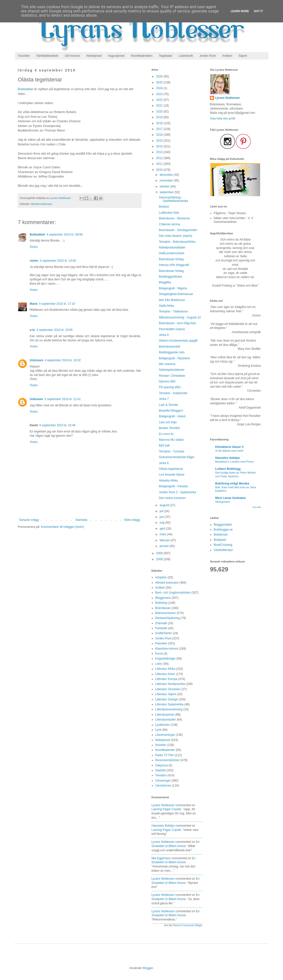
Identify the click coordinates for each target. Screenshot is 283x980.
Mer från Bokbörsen (172, 300)
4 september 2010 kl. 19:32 (63, 360)
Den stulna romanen (172, 498)
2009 (160, 553)
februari (165, 540)
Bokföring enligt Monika (232, 484)
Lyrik (158, 730)
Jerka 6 (164, 463)
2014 (160, 146)
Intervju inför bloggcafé (174, 265)
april (163, 529)
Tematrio (161, 775)
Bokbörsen (221, 535)
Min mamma (167, 364)
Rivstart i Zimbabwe (172, 376)
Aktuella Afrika (168, 481)
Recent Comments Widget (188, 925)
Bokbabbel (26, 89)
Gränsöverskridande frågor (177, 457)
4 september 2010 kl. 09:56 (64, 235)
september (167, 192)
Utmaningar (163, 781)
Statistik (161, 770)
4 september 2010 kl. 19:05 (55, 330)
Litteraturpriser (165, 715)
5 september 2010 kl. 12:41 (63, 399)
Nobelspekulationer (172, 370)
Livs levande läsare (172, 475)
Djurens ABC (167, 381)
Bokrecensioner (166, 613)
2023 (160, 94)
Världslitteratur (223, 550)
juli (162, 511)
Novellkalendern (142, 56)
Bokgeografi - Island (172, 416)
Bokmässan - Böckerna (174, 218)
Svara (34, 247)
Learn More (240, 11)
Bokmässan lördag (171, 259)
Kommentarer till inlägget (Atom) (62, 527)
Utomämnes (163, 786)
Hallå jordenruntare (171, 253)
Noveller (161, 745)
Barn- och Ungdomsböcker (173, 593)
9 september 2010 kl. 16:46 (57, 425)
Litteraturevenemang (169, 709)
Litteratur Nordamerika (170, 684)
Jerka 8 (164, 335)
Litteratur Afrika (165, 669)
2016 (160, 135)
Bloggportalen (223, 525)
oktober (165, 186)
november (167, 181)
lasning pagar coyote (166, 809)
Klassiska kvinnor (167, 649)
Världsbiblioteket (47, 56)
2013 (160, 152)
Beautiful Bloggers (171, 411)
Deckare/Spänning (168, 618)
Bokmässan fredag (171, 271)
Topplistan (165, 56)
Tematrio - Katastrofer (173, 393)
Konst (159, 654)
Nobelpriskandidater (172, 247)
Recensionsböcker (168, 760)
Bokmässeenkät (169, 347)
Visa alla (257, 507)
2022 (160, 100)
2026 (160, 76)
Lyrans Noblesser (163, 805)
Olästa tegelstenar (171, 469)
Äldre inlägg (132, 520)
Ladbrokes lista (169, 213)
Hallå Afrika (166, 306)
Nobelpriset (94, 56)
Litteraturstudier (166, 720)
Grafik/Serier (164, 633)
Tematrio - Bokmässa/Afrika (177, 242)
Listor (159, 664)
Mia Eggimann (161, 858)
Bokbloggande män (172, 352)
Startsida (81, 520)
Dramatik (161, 623)
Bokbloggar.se (223, 530)
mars (163, 534)
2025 (160, 82)
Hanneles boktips (163, 826)
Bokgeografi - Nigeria (173, 288)
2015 (160, 141)
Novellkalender (165, 750)
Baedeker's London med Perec (235, 462)
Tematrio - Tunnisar (172, 451)
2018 (160, 123)
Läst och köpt (168, 422)
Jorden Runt (208, 56)
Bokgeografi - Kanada (173, 486)
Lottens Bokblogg (228, 469)
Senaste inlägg (29, 520)
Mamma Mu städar (171, 440)
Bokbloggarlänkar (170, 277)
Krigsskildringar (165, 659)
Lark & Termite (168, 405)
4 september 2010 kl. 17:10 (57, 304)
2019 (160, 117)
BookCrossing (223, 545)
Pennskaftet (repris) (172, 329)
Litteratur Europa (166, 679)
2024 (160, 88)
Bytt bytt (164, 445)
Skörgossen (223, 502)
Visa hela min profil (222, 119)
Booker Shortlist (169, 428)
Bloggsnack (163, 598)
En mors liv (166, 434)
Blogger (148, 968)
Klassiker (161, 643)
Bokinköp (161, 603)
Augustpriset (116, 56)
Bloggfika (165, 282)
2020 (160, 112)
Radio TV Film (165, 755)
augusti (165, 505)
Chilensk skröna (169, 224)
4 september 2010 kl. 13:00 (58, 261)
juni (162, 517)
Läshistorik (186, 56)
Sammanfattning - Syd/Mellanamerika (173, 199)
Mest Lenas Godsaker (231, 498)
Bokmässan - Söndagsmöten (178, 230)
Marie (34, 304)
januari (164, 546)
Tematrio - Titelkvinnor (173, 311)
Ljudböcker (163, 725)
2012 (160, 158)
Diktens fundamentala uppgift (178, 341)
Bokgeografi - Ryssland (174, 358)
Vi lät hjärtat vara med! (229, 451)
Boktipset (220, 540)
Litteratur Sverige (167, 699)
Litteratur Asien (165, 674)
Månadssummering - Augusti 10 (180, 317)
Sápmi (243, 56)
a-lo (32, 330)
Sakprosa (162, 765)
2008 (160, 559)
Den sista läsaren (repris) (175, 236)
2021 (160, 106)
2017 (160, 129)
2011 (160, 164)
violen (34, 261)
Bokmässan (163, 608)
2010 (160, 170)
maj (162, 523)
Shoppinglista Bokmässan (176, 294)
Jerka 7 (164, 399)
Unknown (37, 360)
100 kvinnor (72, 56)
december (167, 175)
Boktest (164, 207)
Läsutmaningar (165, 735)
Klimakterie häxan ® (229, 447)
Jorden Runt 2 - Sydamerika (177, 492)
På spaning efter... (171, 387)
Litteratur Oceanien (168, 689)
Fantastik (161, 628)
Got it (259, 11)
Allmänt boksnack (42, 204)
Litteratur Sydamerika (169, 704)
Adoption (161, 577)
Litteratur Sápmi (166, 694)
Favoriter (24, 56)
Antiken (227, 56)
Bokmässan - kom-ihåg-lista (177, 323)
